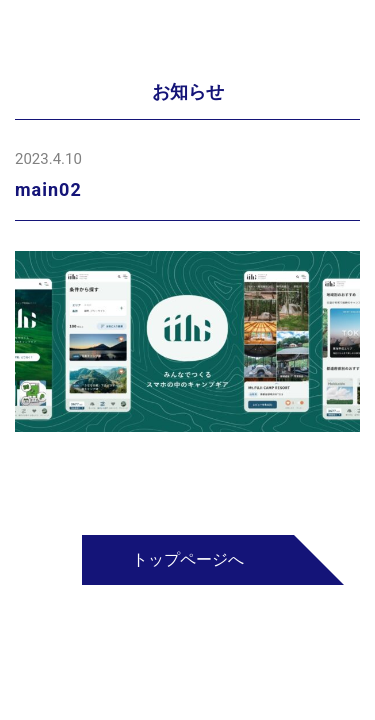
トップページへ (188, 559)
